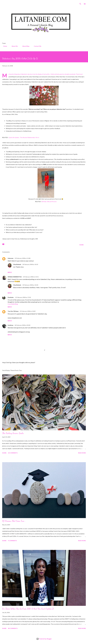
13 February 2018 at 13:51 (31, 277)
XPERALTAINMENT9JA (15, 277)
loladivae (10, 325)
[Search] (80, 3)
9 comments (12, 541)
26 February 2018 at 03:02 (22, 325)
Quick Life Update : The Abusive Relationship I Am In (24, 137)
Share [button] (81, 245)
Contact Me (36, 46)
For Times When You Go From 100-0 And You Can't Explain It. (28, 609)
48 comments (13, 628)
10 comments (13, 453)
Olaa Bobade (17, 264)
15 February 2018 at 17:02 (23, 297)
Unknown (11, 258)
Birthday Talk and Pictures (49, 202)
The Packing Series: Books (13, 433)
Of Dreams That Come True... (14, 521)
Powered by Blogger (44, 639)
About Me (14, 46)
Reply (10, 272)
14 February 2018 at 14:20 (30, 285)
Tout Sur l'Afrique (13, 311)
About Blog (25, 46)
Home (4, 46)
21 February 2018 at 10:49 (28, 311)
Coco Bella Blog (13, 304)
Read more (82, 453)
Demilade (11, 297)
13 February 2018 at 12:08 (23, 258)
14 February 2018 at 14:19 (30, 264)
